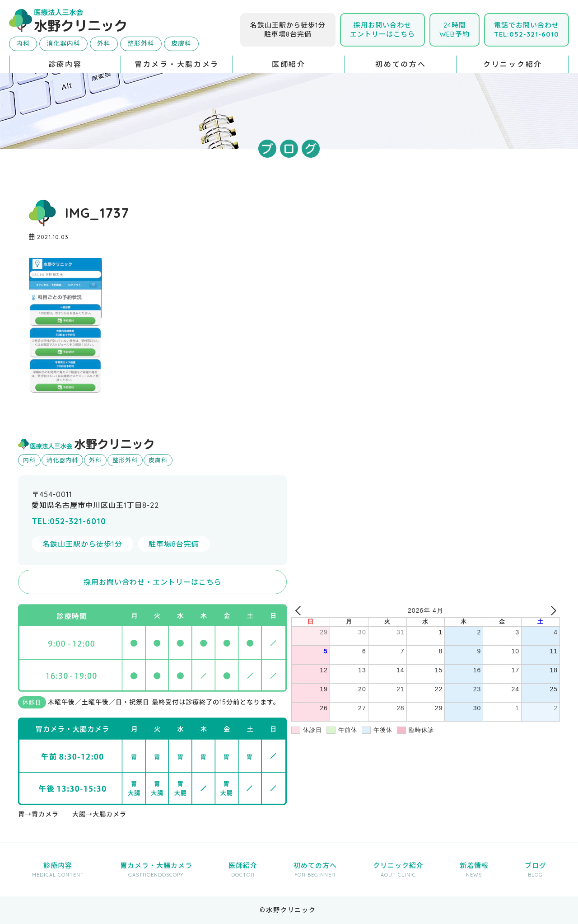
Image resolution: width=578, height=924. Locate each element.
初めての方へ (401, 64)
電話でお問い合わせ (527, 30)
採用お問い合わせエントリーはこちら (382, 30)
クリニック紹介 (513, 64)
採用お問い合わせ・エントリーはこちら (153, 582)
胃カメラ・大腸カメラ (177, 64)
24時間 (454, 30)
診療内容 (65, 64)
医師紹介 (289, 64)
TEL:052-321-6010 (69, 521)
